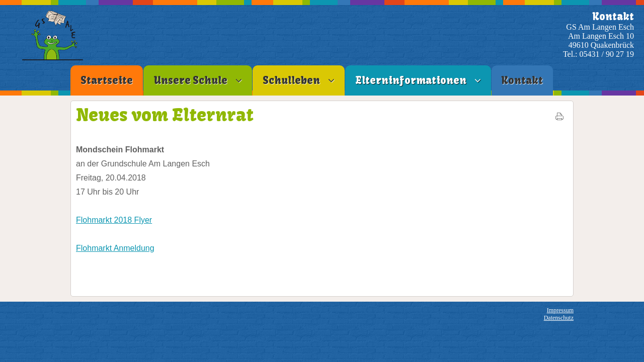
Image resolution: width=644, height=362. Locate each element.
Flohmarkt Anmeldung (115, 248)
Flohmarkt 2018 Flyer (114, 220)
